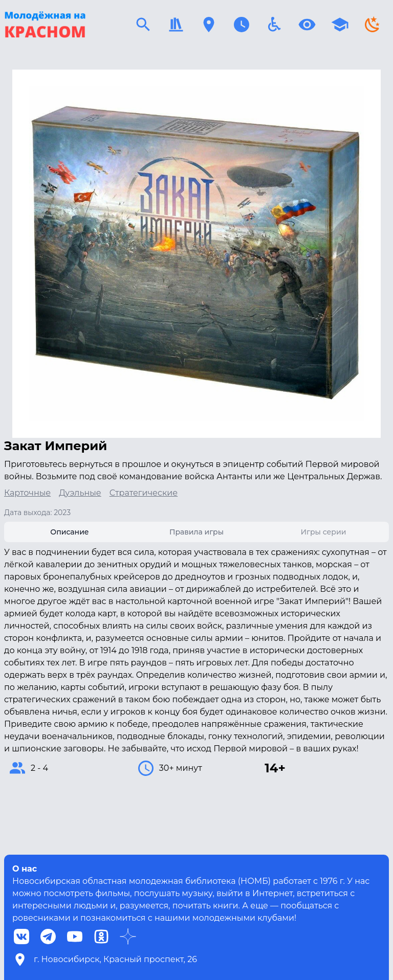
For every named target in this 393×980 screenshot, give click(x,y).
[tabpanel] (196, 662)
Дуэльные (80, 493)
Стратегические (144, 493)
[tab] (70, 532)
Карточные (27, 493)
